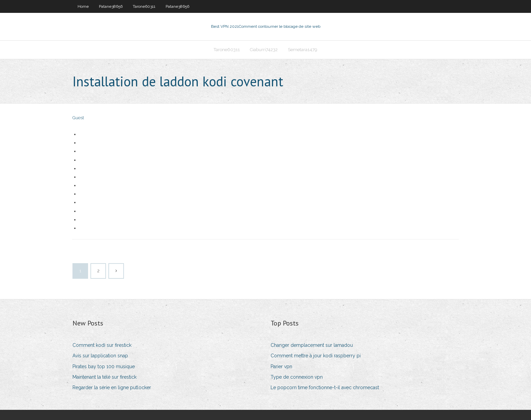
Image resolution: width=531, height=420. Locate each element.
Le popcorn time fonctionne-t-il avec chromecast (325, 387)
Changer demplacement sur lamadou (312, 345)
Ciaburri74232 (264, 50)
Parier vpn (281, 366)
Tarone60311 (144, 6)
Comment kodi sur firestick (102, 345)
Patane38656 (111, 6)
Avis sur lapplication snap (100, 356)
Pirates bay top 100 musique (104, 366)
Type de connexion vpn (297, 377)
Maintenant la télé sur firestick (104, 377)
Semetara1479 (303, 50)
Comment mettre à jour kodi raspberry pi (316, 356)
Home (83, 6)
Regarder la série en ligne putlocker (112, 387)
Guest (78, 118)
